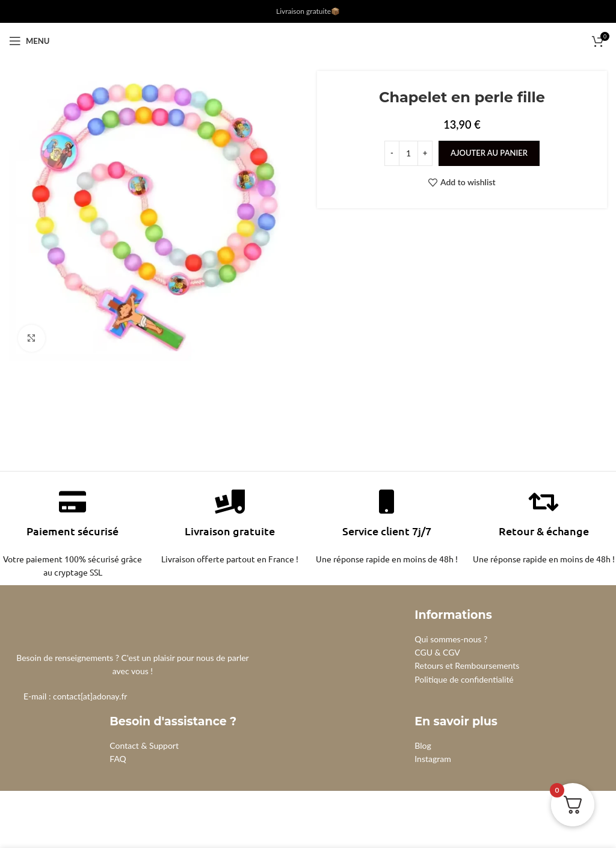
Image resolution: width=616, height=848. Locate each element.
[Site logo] (308, 40)
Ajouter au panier (489, 153)
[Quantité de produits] (408, 153)
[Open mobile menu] (29, 41)
